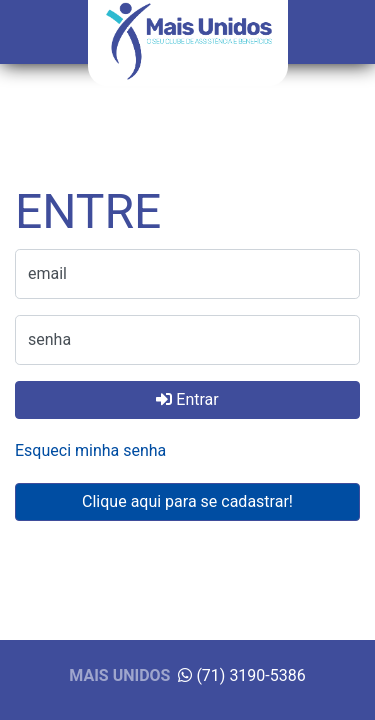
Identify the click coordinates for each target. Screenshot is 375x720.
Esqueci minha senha (90, 450)
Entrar (187, 399)
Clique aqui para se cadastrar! (187, 501)
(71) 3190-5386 (241, 675)
